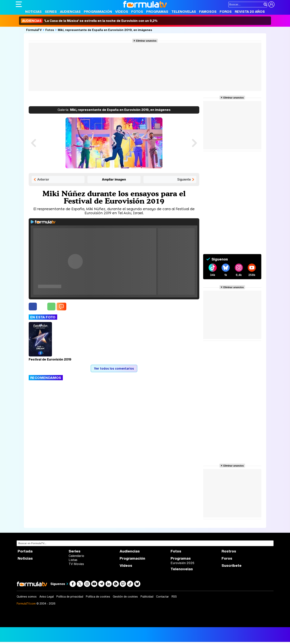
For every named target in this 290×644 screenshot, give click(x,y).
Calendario (76, 556)
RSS (174, 597)
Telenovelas (184, 12)
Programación (98, 12)
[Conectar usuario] (271, 4)
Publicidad (147, 597)
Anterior (43, 179)
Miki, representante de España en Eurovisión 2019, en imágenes (105, 30)
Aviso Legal (47, 597)
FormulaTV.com (26, 603)
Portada (25, 551)
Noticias (33, 12)
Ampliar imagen (114, 179)
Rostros (229, 551)
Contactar (162, 597)
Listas (73, 560)
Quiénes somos (27, 597)
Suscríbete (232, 566)
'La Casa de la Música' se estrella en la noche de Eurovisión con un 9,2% (89, 21)
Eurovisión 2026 (182, 563)
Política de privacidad (70, 597)
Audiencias (70, 12)
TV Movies (76, 564)
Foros (226, 12)
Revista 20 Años (250, 12)
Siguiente (184, 179)
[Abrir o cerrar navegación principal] (19, 4)
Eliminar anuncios (146, 41)
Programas (157, 12)
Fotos (137, 12)
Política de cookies (98, 597)
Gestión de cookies (125, 597)
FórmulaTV (34, 30)
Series (51, 12)
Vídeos (122, 12)
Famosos (208, 12)
